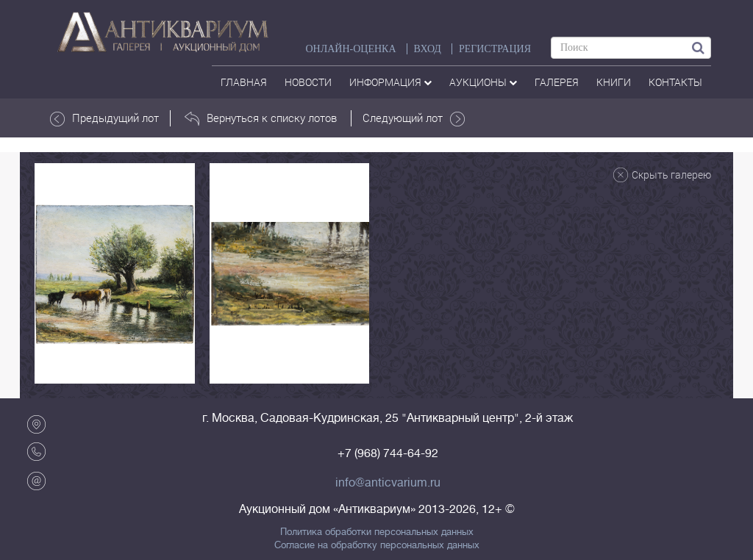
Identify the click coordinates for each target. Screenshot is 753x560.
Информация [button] (390, 82)
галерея (557, 82)
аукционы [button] (483, 82)
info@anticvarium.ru (388, 483)
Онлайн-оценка (350, 49)
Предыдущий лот (104, 118)
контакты (675, 82)
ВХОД (428, 49)
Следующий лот (414, 118)
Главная (244, 82)
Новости (308, 82)
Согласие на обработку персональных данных (377, 545)
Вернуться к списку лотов (261, 118)
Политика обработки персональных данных (377, 532)
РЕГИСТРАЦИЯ (495, 49)
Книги (614, 82)
